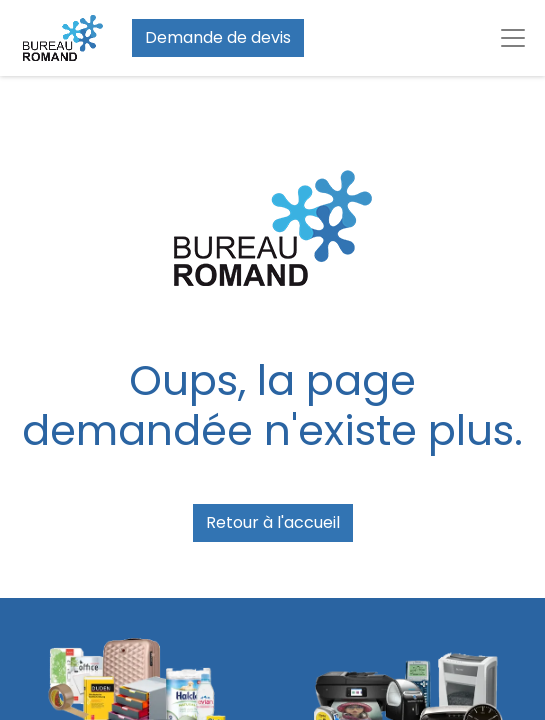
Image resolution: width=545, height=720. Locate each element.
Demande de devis (218, 37)
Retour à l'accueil (273, 522)
